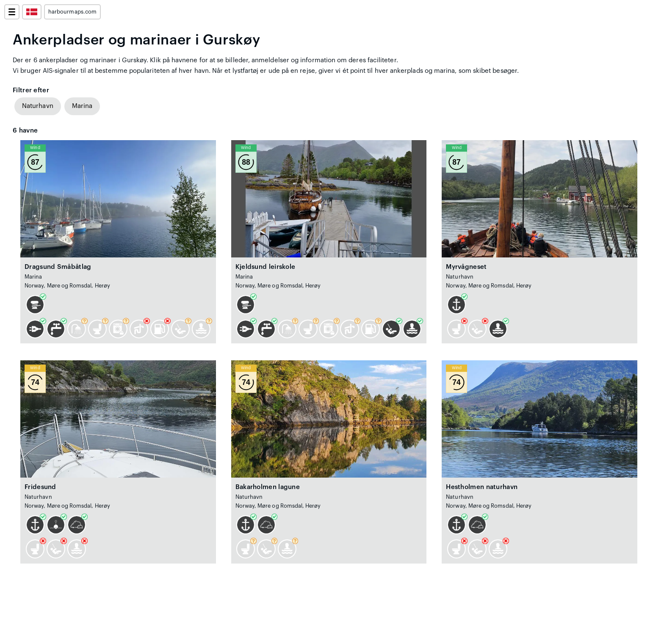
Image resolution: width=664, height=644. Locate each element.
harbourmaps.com (72, 12)
